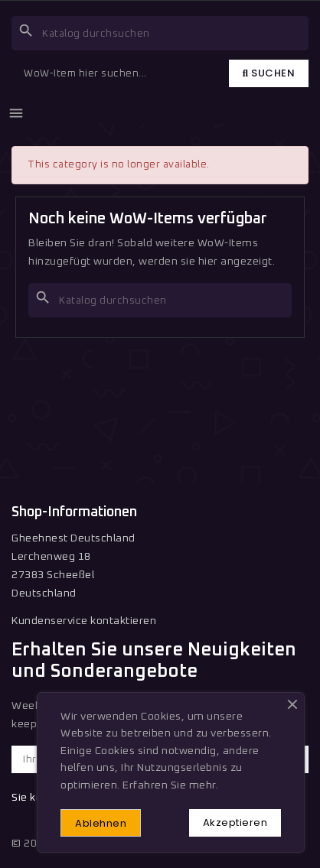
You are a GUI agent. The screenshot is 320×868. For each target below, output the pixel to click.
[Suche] (160, 33)
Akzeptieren (235, 822)
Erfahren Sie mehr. (170, 785)
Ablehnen (101, 823)
